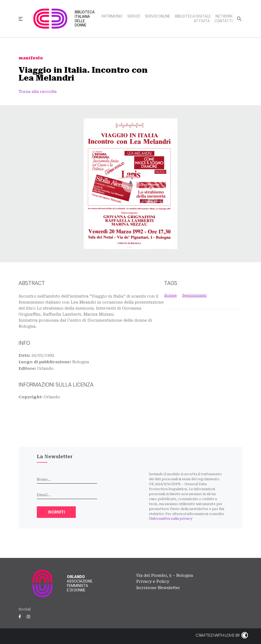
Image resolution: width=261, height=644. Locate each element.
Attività (202, 21)
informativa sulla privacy (172, 519)
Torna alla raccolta (38, 92)
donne (170, 295)
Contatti (224, 21)
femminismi (194, 295)
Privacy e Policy (153, 581)
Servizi (134, 16)
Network (224, 16)
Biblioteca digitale (193, 16)
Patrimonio (112, 16)
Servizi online (158, 16)
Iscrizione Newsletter (158, 588)
